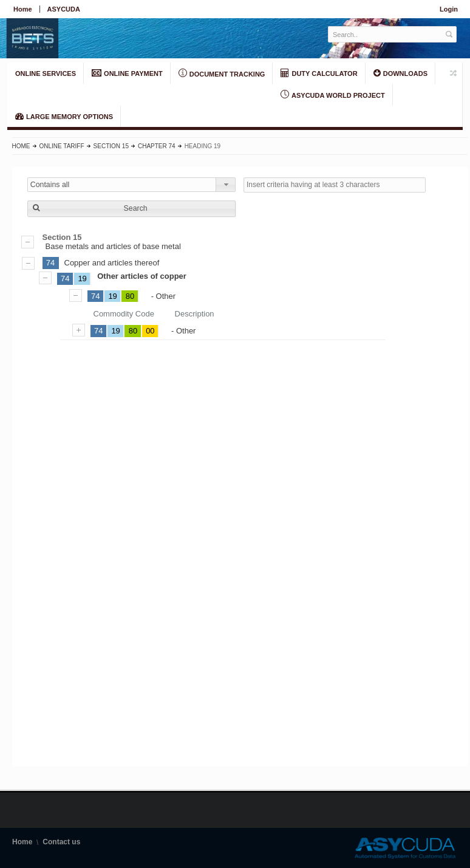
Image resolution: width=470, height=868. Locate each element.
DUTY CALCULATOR (319, 73)
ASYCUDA (64, 9)
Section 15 (111, 146)
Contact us (61, 842)
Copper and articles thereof (112, 263)
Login (449, 9)
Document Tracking (222, 73)
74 (50, 263)
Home (23, 9)
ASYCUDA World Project (332, 95)
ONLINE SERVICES (46, 73)
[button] (131, 209)
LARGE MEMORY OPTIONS (64, 116)
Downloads (400, 73)
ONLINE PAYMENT (127, 73)
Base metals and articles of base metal (240, 242)
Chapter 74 (157, 146)
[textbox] (386, 34)
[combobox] (131, 185)
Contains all (50, 185)
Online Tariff (62, 146)
